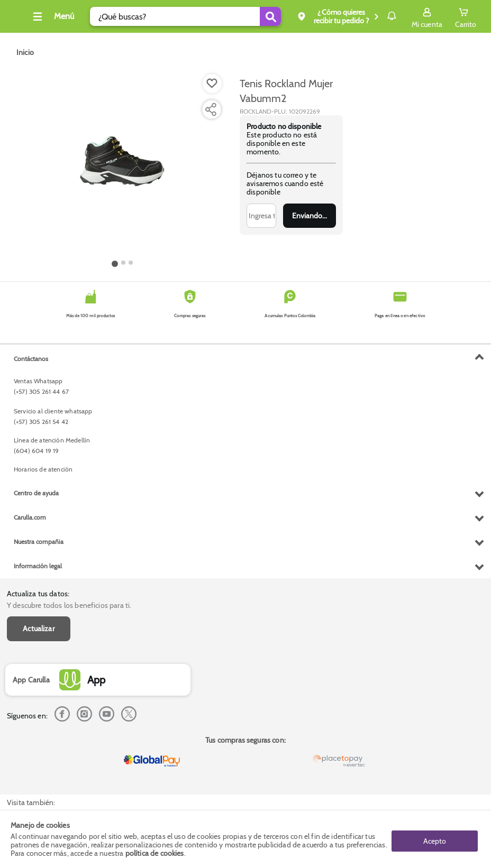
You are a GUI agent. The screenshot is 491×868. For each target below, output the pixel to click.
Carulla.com (30, 733)
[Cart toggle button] (466, 16)
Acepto (435, 839)
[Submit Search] (240, 16)
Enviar (309, 216)
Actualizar (39, 394)
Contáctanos (31, 575)
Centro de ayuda (36, 709)
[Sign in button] (427, 16)
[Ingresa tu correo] (261, 216)
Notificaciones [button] (376, 16)
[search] (177, 16)
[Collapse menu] (66, 16)
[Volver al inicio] (21, 19)
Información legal (38, 782)
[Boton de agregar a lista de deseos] (212, 84)
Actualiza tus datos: (38, 359)
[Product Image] (122, 164)
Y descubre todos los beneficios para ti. (69, 371)
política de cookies (155, 853)
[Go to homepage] (25, 52)
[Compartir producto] (211, 109)
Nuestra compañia (39, 758)
